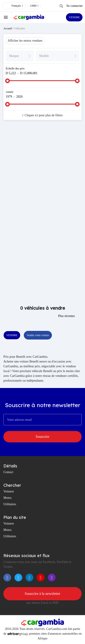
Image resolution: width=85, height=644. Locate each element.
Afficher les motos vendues (25, 41)
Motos (7, 498)
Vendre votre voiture (38, 335)
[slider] (7, 81)
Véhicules (19, 28)
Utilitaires (10, 504)
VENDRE (74, 17)
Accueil (8, 28)
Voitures (9, 491)
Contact (8, 472)
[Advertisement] (42, 171)
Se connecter (75, 6)
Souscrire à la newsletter (42, 594)
